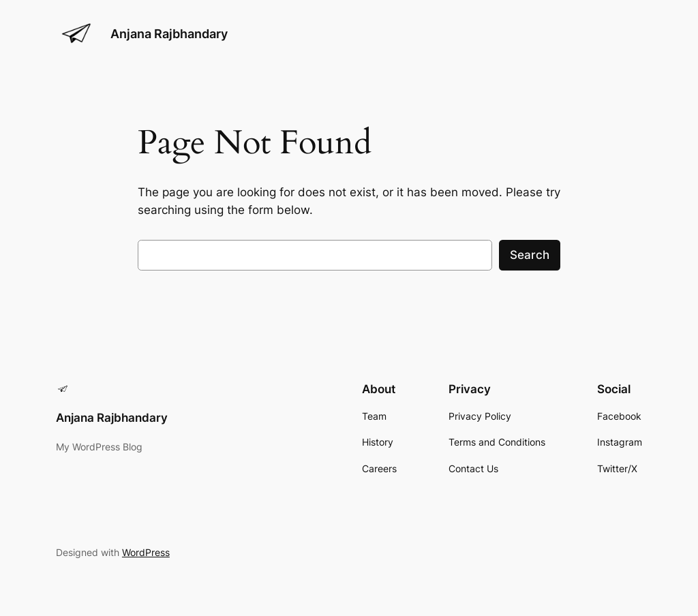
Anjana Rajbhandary (169, 34)
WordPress (146, 552)
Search (530, 255)
